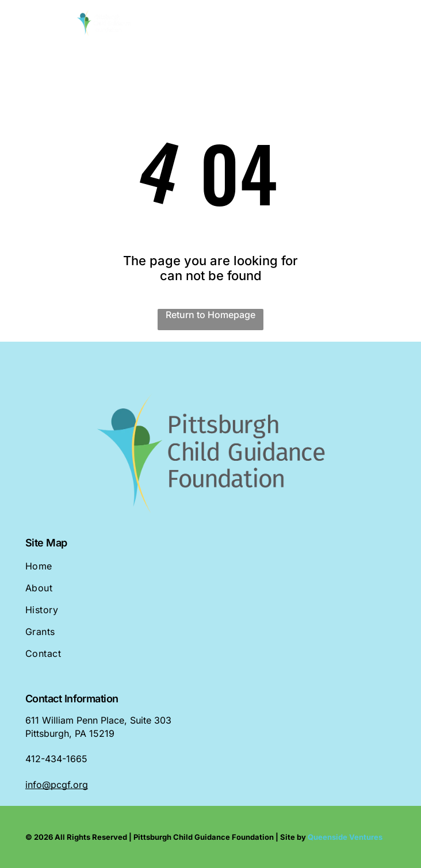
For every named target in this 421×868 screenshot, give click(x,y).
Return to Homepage (210, 315)
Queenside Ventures (345, 837)
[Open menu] (395, 24)
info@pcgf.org (57, 785)
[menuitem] (210, 571)
